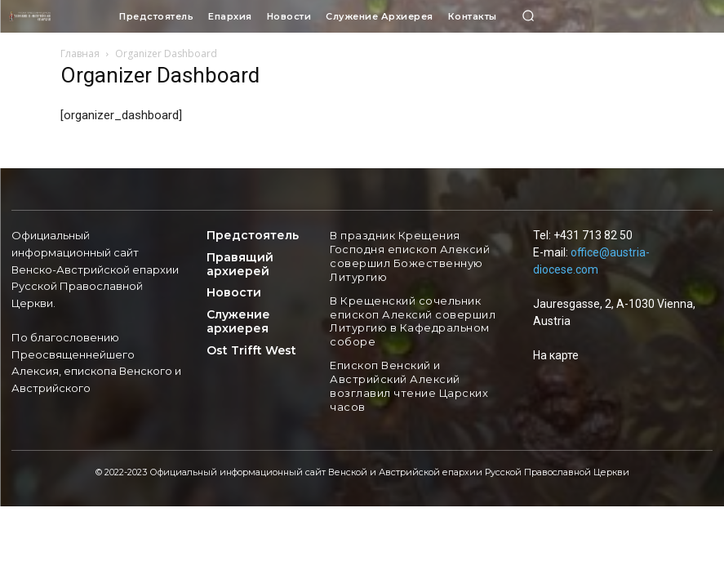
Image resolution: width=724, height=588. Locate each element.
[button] (529, 16)
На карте (556, 355)
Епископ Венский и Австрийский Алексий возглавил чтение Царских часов (404, 378)
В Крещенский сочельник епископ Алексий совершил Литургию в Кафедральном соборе (409, 316)
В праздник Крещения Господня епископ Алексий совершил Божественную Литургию (407, 255)
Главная (80, 53)
